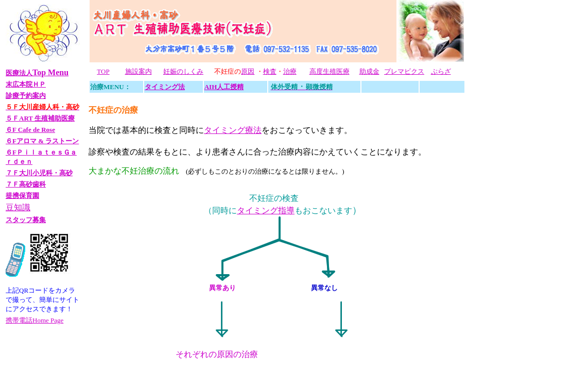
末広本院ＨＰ (26, 84)
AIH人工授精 (224, 87)
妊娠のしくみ (183, 71)
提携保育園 (22, 196)
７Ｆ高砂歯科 (26, 184)
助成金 (369, 71)
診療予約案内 (26, 96)
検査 (270, 71)
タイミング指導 (266, 210)
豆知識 (18, 207)
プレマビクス (404, 71)
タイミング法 (165, 87)
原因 (248, 71)
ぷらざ (441, 71)
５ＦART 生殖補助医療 (40, 118)
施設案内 (139, 71)
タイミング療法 (233, 130)
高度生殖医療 (330, 71)
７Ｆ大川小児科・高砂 (39, 173)
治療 (290, 71)
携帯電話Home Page (34, 320)
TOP (103, 71)
